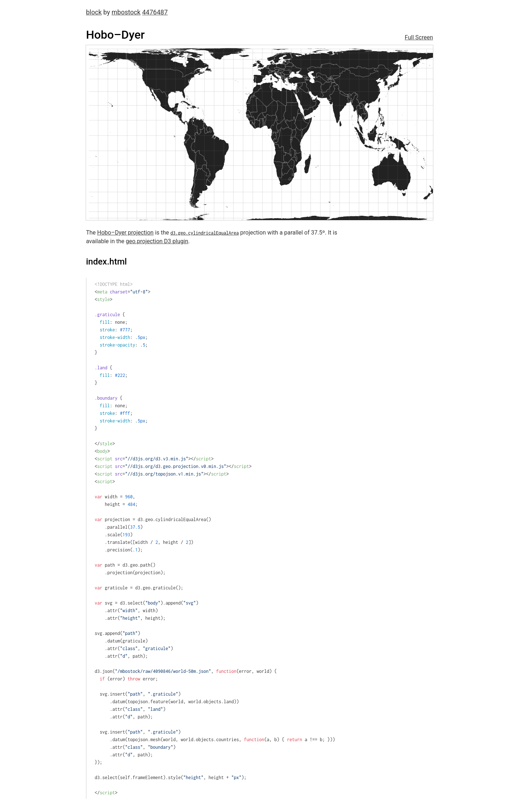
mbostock (126, 12)
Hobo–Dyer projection (125, 233)
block (94, 12)
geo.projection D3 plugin (157, 241)
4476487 (155, 12)
